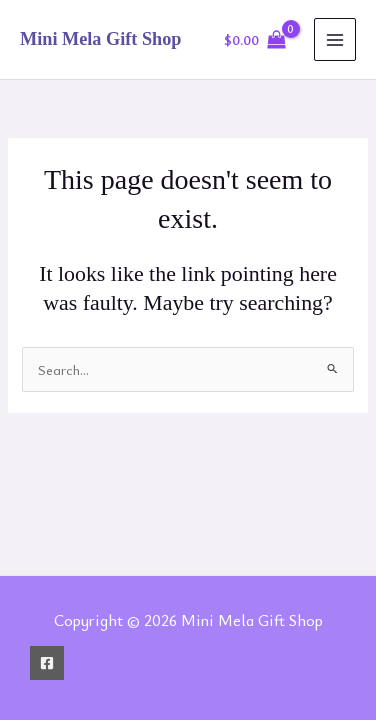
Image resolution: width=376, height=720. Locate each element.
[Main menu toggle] (335, 39)
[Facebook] (47, 663)
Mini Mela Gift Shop (100, 39)
